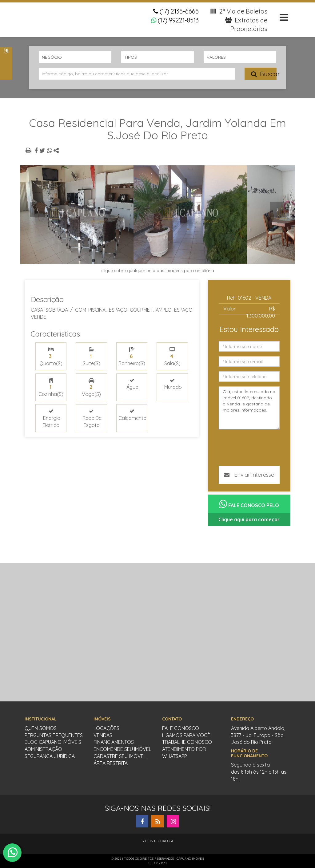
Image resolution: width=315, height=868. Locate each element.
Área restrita (111, 763)
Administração (43, 749)
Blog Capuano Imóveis (53, 742)
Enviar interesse (249, 475)
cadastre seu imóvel (120, 756)
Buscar (264, 74)
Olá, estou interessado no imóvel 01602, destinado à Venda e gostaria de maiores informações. (249, 408)
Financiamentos (114, 742)
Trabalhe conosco (187, 742)
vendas (103, 735)
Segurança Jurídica (50, 756)
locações (106, 728)
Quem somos (41, 728)
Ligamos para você (186, 735)
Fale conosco (181, 728)
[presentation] (38, 209)
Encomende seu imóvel (122, 749)
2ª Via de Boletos (239, 11)
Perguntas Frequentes (54, 735)
